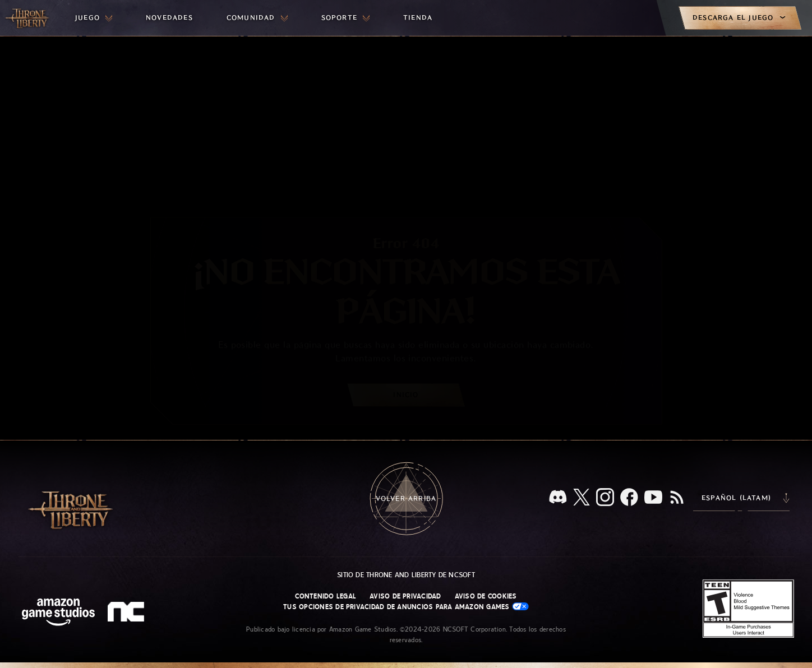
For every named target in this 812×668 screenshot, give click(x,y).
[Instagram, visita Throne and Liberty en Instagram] (605, 498)
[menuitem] (94, 18)
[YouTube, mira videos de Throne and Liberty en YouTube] (653, 498)
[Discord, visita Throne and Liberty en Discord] (558, 498)
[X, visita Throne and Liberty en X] (582, 498)
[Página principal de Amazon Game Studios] (58, 613)
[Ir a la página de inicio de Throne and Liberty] (28, 18)
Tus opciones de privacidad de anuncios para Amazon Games (406, 607)
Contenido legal (326, 596)
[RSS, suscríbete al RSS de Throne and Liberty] (677, 498)
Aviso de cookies (486, 596)
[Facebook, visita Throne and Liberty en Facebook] (629, 498)
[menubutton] (94, 18)
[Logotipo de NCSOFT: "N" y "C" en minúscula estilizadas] (128, 613)
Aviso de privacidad (405, 596)
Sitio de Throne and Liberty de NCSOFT (406, 575)
